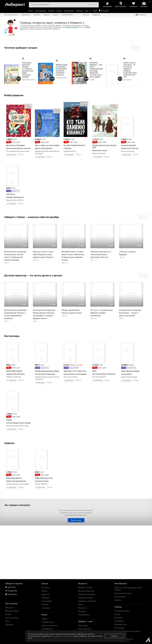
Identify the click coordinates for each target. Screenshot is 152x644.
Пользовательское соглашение (127, 631)
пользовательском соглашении (62, 636)
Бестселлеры (12, 336)
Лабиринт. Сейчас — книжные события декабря (32, 217)
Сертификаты (26, 15)
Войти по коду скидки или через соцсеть (128, 589)
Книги (31, 11)
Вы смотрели (120, 597)
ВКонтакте (10, 608)
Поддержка (96, 15)
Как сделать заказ (122, 611)
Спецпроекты (84, 615)
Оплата (117, 614)
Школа (59, 11)
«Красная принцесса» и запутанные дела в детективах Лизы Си (101, 254)
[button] (133, 48)
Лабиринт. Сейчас (85, 588)
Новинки (9, 443)
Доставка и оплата (11, 15)
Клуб (95, 11)
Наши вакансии (85, 629)
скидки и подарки (72, 27)
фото (28, 107)
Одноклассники (12, 618)
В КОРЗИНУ (12, 155)
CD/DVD (45, 604)
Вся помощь (120, 628)
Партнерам (83, 625)
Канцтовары (69, 11)
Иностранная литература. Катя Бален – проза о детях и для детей (130, 313)
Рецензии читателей (87, 594)
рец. (28, 105)
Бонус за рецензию (50, 625)
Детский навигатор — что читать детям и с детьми (33, 275)
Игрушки (79, 11)
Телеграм (9, 624)
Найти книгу (76, 520)
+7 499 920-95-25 (67, 15)
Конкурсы (82, 611)
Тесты (80, 604)
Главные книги (48, 622)
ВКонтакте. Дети (12, 611)
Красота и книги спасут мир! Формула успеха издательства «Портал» (43, 254)
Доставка (118, 618)
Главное (51, 11)
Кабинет (118, 600)
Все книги (46, 588)
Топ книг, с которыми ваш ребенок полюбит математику (101, 313)
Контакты (86, 15)
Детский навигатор (86, 591)
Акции (44, 619)
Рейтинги (37, 15)
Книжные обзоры (85, 598)
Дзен (7, 621)
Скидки (55, 15)
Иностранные (41, 11)
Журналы (46, 594)
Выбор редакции (14, 95)
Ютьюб (8, 614)
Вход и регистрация (123, 593)
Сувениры (46, 608)
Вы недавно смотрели (17, 505)
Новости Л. (83, 608)
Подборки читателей (87, 601)
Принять (114, 636)
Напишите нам (121, 624)
